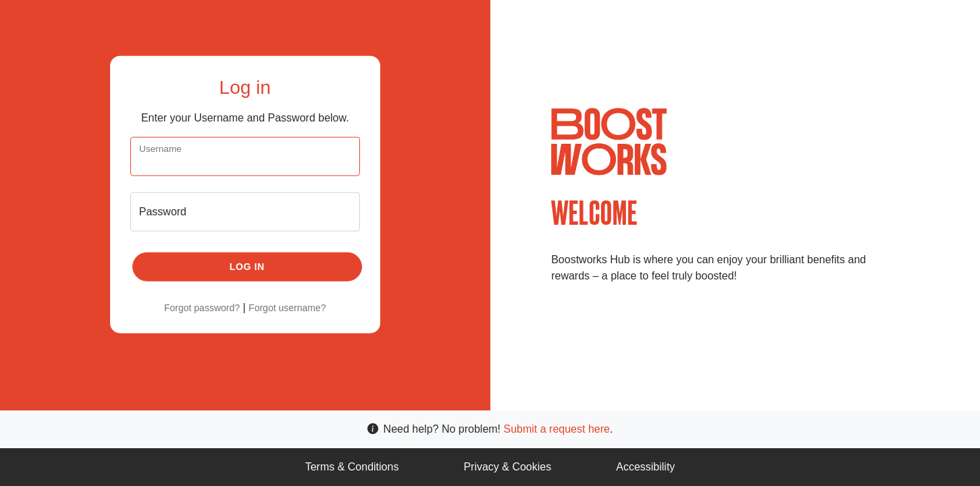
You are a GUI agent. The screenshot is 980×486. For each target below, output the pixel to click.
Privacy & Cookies (507, 467)
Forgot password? (202, 307)
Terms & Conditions (352, 467)
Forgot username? (287, 307)
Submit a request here (557, 429)
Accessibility (645, 467)
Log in (247, 266)
